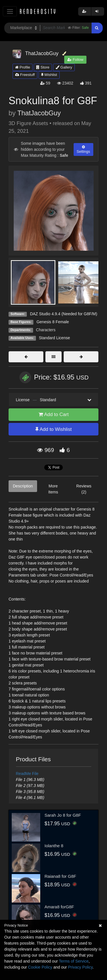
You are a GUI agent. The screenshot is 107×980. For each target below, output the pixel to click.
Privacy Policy (80, 967)
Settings (83, 149)
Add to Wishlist (53, 429)
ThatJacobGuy (39, 113)
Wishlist (49, 75)
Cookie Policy (40, 967)
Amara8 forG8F (59, 907)
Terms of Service (74, 961)
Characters (46, 330)
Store (43, 67)
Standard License (54, 338)
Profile (23, 67)
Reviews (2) (84, 489)
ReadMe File (27, 774)
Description (23, 486)
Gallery (64, 67)
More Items (53, 489)
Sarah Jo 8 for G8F (63, 815)
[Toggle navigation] (10, 11)
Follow (75, 60)
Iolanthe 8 (54, 846)
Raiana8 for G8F (60, 876)
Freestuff (25, 75)
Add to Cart (54, 414)
